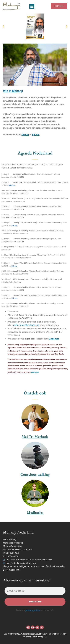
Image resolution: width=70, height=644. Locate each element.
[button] (32, 6)
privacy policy (33, 610)
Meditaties (35, 512)
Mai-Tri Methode (35, 436)
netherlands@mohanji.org (26, 325)
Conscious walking (35, 474)
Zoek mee (54, 339)
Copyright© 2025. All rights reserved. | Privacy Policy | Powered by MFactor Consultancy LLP (35, 635)
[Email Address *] (35, 591)
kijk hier (36, 135)
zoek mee (35, 372)
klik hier (25, 135)
